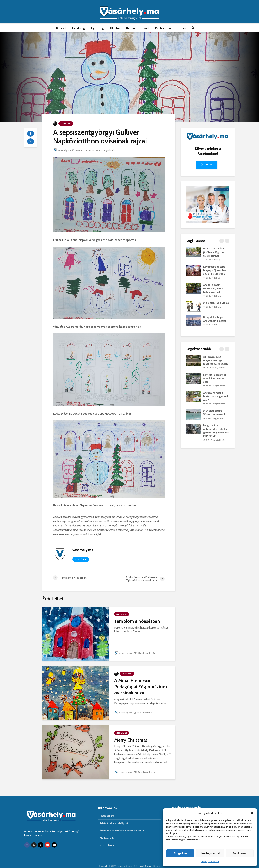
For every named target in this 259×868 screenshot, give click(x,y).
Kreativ (157, 860)
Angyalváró (66, 124)
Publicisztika (163, 28)
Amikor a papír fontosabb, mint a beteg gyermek (213, 288)
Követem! (207, 165)
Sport (145, 28)
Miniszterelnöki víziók (216, 303)
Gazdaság (79, 28)
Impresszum (107, 810)
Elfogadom (180, 853)
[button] (252, 813)
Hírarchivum (107, 839)
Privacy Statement (210, 861)
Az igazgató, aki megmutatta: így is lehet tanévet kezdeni (216, 360)
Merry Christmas (131, 740)
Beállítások (240, 853)
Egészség (97, 28)
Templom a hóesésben (137, 621)
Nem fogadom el (210, 853)
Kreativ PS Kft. (132, 860)
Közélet (61, 28)
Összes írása (81, 559)
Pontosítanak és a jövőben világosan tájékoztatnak (214, 252)
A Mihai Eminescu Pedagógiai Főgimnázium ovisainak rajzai (141, 687)
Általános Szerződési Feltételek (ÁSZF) (123, 824)
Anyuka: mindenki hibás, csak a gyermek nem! (216, 396)
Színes (182, 28)
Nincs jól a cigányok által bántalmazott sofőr (215, 378)
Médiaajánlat (108, 832)
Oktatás (115, 28)
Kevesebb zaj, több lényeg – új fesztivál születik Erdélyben (215, 270)
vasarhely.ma (62, 150)
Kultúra (131, 28)
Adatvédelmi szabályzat (114, 817)
